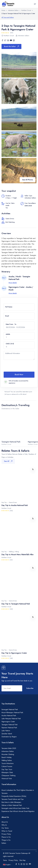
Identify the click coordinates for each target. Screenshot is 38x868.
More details (13, 283)
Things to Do (6, 840)
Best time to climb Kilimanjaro (11, 802)
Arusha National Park (9, 716)
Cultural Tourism (7, 766)
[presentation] (19, 366)
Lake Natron (6, 731)
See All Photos (28, 180)
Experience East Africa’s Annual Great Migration (18, 811)
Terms (5, 860)
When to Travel (7, 831)
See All (8, 461)
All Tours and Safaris (8, 17)
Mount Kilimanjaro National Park (12, 713)
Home (3, 10)
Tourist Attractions (8, 763)
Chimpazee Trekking (8, 775)
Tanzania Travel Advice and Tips (13, 799)
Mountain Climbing (8, 754)
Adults (8, 334)
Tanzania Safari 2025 (9, 748)
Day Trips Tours (7, 769)
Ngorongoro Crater (8, 722)
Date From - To (11, 324)
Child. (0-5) (10, 344)
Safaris (4, 843)
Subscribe (30, 688)
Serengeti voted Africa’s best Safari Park (15, 808)
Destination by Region (9, 737)
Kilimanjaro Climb (7, 772)
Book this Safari (11, 46)
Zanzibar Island (7, 734)
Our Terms (5, 828)
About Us (5, 822)
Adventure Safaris (13, 10)
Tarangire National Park (10, 725)
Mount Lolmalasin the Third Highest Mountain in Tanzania (18, 792)
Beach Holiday (7, 757)
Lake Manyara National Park (11, 719)
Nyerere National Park (9, 728)
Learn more (28, 205)
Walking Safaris (7, 760)
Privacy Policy (6, 834)
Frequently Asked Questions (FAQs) (14, 796)
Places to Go (6, 837)
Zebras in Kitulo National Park (12, 805)
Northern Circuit (26, 10)
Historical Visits (7, 779)
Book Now (19, 375)
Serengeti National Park (10, 710)
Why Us (4, 825)
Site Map (22, 860)
